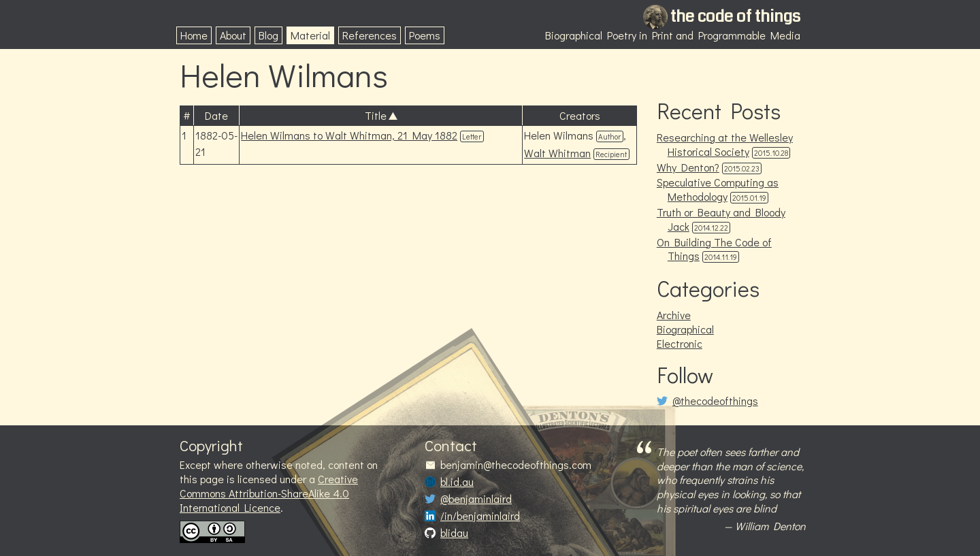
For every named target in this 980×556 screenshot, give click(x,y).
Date (216, 115)
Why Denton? (688, 167)
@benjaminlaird (476, 499)
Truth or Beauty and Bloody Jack (721, 219)
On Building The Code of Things (714, 249)
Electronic (680, 343)
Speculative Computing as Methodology (718, 189)
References (370, 35)
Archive (674, 315)
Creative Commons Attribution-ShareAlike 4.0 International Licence (269, 493)
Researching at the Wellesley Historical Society (725, 144)
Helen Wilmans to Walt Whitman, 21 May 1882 (349, 135)
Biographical (685, 329)
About (233, 35)
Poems (425, 35)
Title (376, 115)
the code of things (735, 16)
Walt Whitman (557, 153)
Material (310, 35)
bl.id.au (457, 482)
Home (194, 35)
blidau (454, 533)
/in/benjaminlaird (480, 516)
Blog (268, 35)
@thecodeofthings (715, 401)
